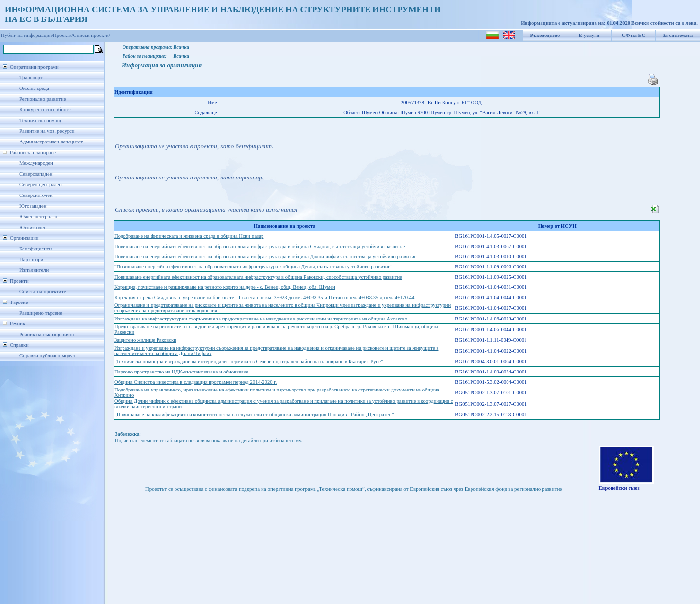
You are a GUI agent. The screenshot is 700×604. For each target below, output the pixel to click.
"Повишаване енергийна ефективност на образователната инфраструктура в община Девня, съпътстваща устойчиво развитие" (254, 267)
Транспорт (31, 78)
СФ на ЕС (633, 35)
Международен (36, 163)
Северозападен (36, 174)
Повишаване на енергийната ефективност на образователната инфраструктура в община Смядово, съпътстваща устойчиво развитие (260, 246)
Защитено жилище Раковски (145, 340)
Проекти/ (63, 35)
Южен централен (38, 217)
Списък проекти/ (92, 35)
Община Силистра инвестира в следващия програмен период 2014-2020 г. (195, 382)
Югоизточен (33, 227)
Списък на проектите (43, 292)
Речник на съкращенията (47, 334)
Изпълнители (34, 270)
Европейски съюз (619, 488)
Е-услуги (589, 35)
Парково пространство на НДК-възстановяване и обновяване (181, 372)
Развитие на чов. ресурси (47, 131)
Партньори (31, 259)
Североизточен (36, 195)
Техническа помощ (40, 120)
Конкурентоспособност (45, 110)
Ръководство (545, 35)
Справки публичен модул (47, 356)
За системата (678, 35)
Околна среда (34, 88)
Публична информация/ (27, 35)
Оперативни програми (34, 67)
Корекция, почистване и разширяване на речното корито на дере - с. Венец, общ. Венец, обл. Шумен (225, 287)
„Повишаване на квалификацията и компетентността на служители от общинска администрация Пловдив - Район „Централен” (254, 415)
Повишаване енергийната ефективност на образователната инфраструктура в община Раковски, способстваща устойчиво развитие (258, 277)
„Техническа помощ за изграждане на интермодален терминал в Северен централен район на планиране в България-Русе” (249, 362)
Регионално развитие (43, 99)
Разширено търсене (41, 313)
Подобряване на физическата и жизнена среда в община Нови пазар (189, 236)
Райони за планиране (33, 152)
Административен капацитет (51, 142)
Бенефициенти (35, 249)
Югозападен (33, 206)
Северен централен (41, 185)
